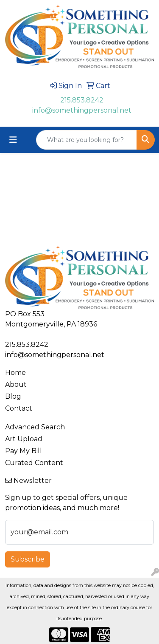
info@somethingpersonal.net (82, 110)
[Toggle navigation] (13, 140)
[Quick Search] (86, 140)
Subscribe (28, 559)
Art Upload (24, 439)
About (16, 384)
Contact (19, 408)
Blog (13, 396)
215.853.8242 (82, 100)
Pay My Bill (24, 451)
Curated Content (34, 463)
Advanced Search (35, 427)
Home (15, 373)
